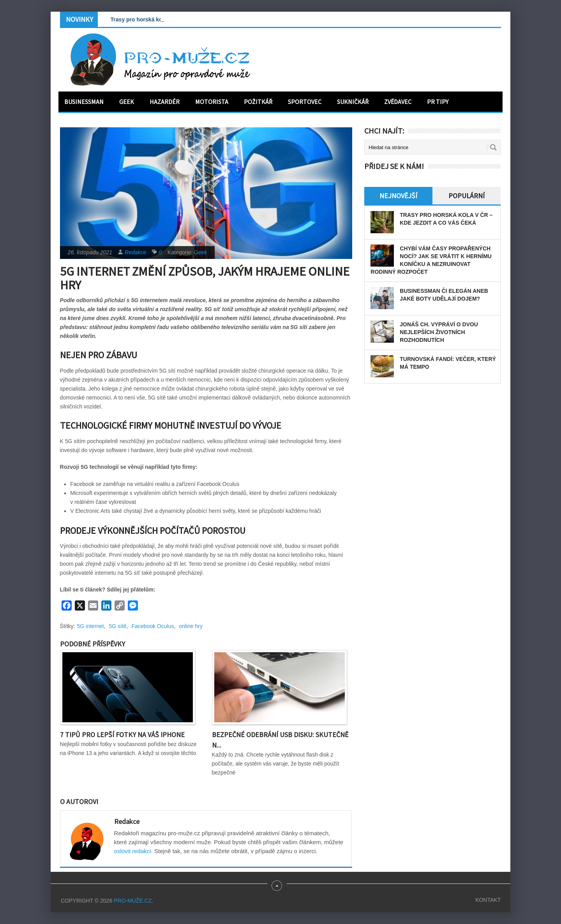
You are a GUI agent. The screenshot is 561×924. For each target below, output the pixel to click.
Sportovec (305, 102)
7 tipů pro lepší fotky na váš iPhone (122, 735)
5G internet (91, 626)
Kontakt (488, 900)
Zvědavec (398, 102)
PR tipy (438, 102)
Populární (467, 196)
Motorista (212, 102)
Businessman (84, 102)
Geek (127, 102)
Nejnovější (398, 196)
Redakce (135, 252)
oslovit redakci (133, 851)
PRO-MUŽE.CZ (133, 901)
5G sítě (118, 626)
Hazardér (165, 102)
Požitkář (258, 102)
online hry (191, 626)
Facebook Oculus (153, 626)
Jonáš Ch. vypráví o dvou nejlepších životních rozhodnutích (439, 332)
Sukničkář (353, 102)
